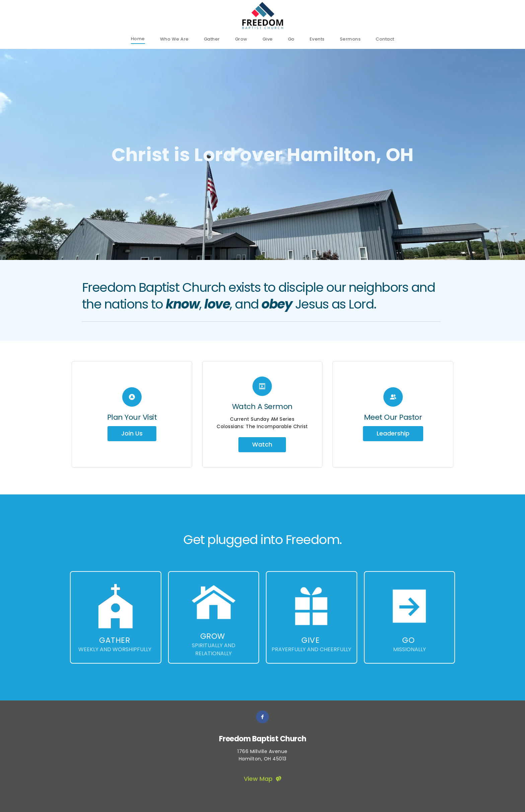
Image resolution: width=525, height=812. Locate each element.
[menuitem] (138, 39)
